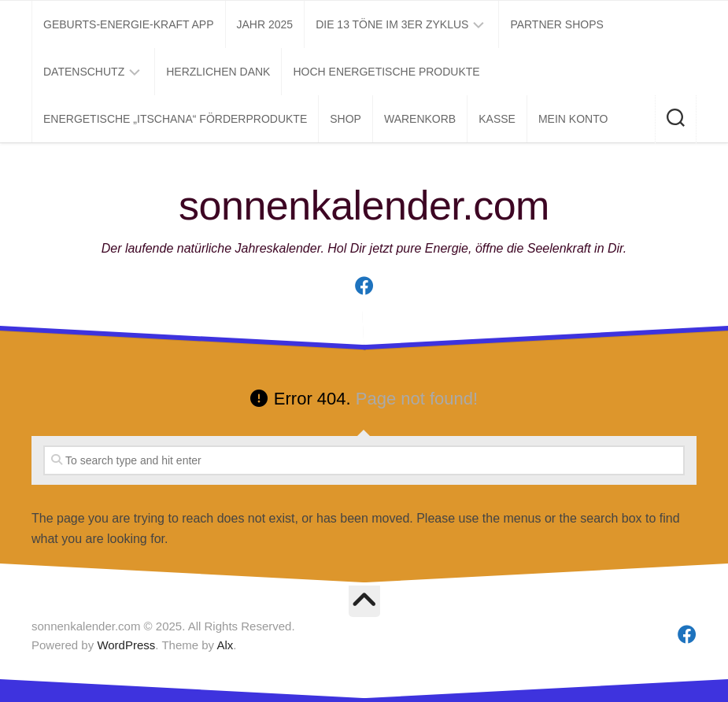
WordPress (126, 645)
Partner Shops (557, 24)
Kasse (497, 119)
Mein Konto (573, 119)
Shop (346, 119)
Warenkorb (420, 119)
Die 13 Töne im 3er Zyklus (392, 24)
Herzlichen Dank (218, 72)
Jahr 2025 (265, 24)
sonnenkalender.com (364, 205)
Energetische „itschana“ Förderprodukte (175, 119)
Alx (225, 645)
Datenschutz (84, 72)
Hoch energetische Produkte (386, 72)
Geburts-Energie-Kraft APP (129, 24)
